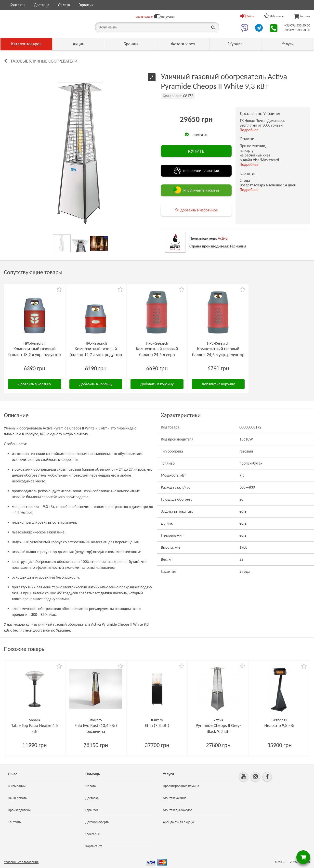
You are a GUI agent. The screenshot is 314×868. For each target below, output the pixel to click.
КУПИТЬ (196, 151)
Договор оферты (97, 822)
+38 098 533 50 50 (297, 25)
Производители (19, 810)
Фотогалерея (183, 44)
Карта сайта (94, 846)
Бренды (131, 44)
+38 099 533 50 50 (297, 30)
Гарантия (86, 5)
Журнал (235, 44)
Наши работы (18, 798)
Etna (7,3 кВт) (157, 725)
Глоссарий (93, 834)
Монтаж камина (175, 798)
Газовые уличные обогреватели (44, 61)
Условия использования (21, 862)
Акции (79, 44)
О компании (17, 786)
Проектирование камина (181, 786)
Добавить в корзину (34, 384)
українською (144, 17)
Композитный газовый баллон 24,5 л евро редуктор (157, 355)
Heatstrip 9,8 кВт (280, 725)
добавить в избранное (199, 210)
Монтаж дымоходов (178, 810)
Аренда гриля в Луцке (179, 822)
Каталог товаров (26, 44)
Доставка (42, 5)
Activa (223, 238)
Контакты (18, 5)
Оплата (64, 5)
